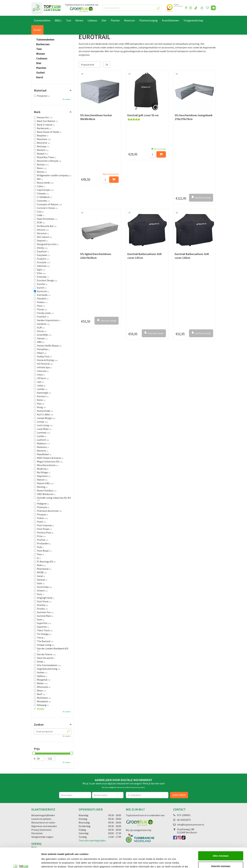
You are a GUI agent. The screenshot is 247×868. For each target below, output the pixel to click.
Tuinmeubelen (45, 40)
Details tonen (170, 862)
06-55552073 (184, 820)
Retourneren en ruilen (43, 822)
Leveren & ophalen (41, 819)
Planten (41, 68)
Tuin (39, 49)
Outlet (40, 73)
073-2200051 (184, 815)
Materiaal (40, 90)
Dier (39, 63)
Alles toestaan (221, 837)
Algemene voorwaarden (44, 826)
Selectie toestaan (221, 847)
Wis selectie (67, 99)
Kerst (40, 77)
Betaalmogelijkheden (43, 815)
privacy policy (140, 787)
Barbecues (43, 44)
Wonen (41, 54)
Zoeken (39, 725)
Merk (37, 112)
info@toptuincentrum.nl (191, 825)
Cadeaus (42, 58)
